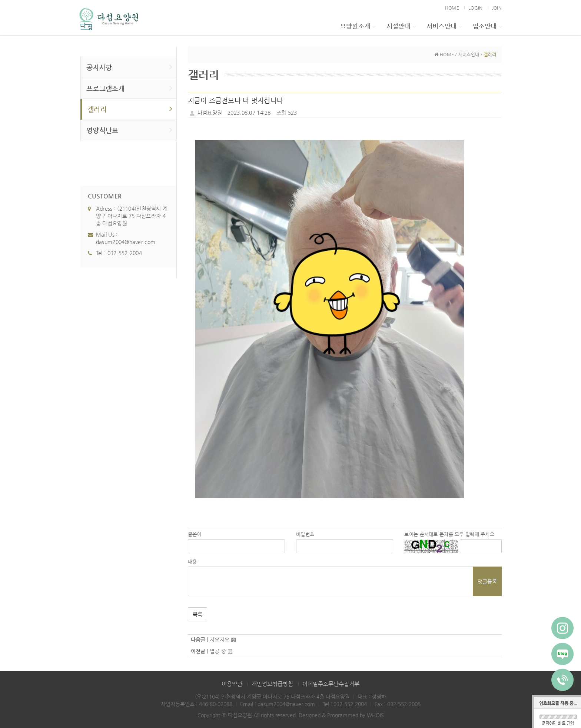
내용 (192, 562)
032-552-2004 (125, 253)
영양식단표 (130, 130)
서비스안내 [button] (444, 26)
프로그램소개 (130, 88)
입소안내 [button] (487, 26)
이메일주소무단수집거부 (331, 684)
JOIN (497, 8)
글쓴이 (195, 534)
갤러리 (130, 109)
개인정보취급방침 (272, 684)
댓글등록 (487, 581)
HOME (452, 8)
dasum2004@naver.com (126, 242)
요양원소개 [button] (358, 26)
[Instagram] (562, 628)
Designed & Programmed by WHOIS (341, 715)
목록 (197, 614)
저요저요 (220, 639)
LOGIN (475, 8)
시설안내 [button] (401, 26)
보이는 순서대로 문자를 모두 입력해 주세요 (449, 534)
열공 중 (218, 651)
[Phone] (562, 680)
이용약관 (232, 684)
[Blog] (562, 654)
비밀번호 (305, 534)
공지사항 (130, 67)
